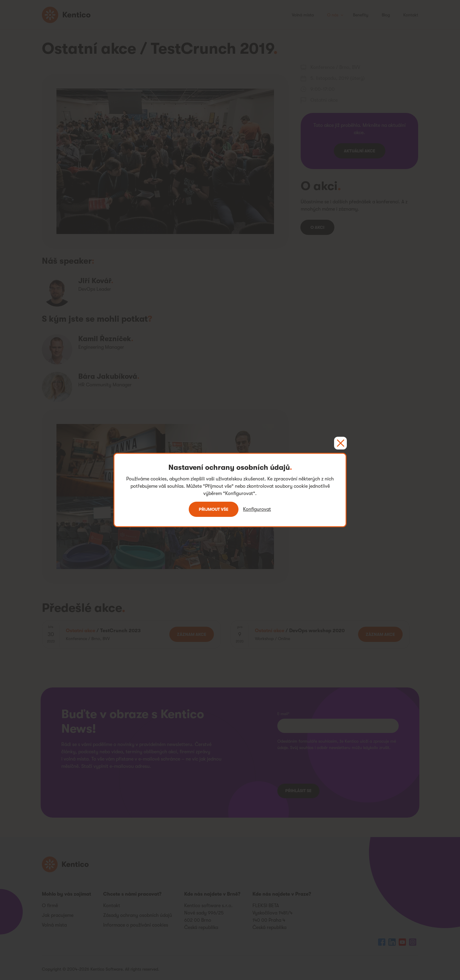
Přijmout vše (214, 509)
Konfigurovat (257, 509)
